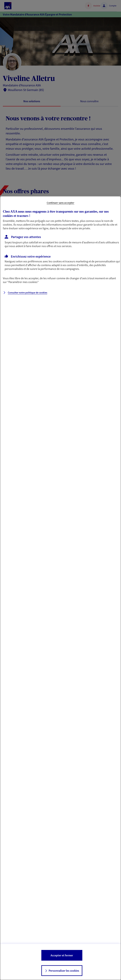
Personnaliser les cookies (64, 971)
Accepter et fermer (62, 955)
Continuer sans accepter (60, 203)
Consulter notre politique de (28, 293)
